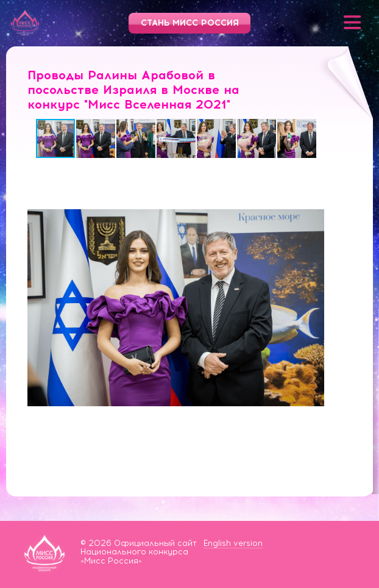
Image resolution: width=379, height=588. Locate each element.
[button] (96, 138)
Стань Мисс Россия (190, 23)
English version (233, 543)
